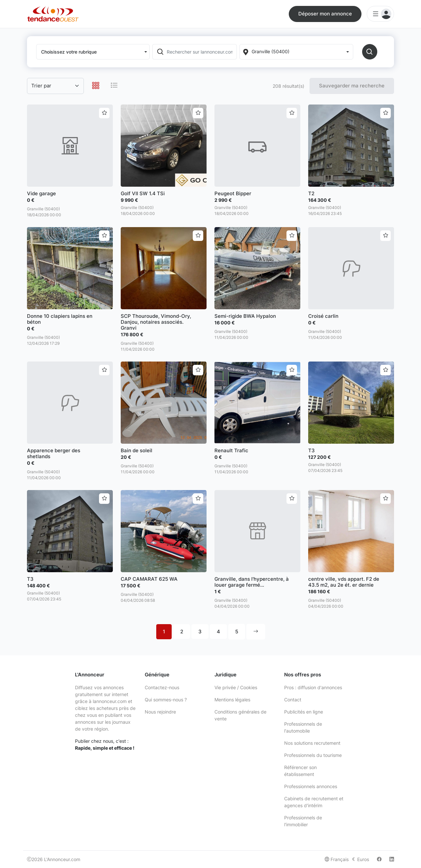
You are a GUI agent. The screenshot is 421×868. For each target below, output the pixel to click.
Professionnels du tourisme (313, 755)
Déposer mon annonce (325, 14)
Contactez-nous (162, 687)
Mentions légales (232, 700)
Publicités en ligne (304, 712)
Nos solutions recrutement (312, 743)
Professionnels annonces (311, 786)
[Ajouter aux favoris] (104, 113)
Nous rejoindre (160, 712)
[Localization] (296, 52)
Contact (293, 700)
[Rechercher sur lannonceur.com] (201, 52)
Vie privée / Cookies (236, 687)
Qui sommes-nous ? (166, 700)
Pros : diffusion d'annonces (313, 687)
